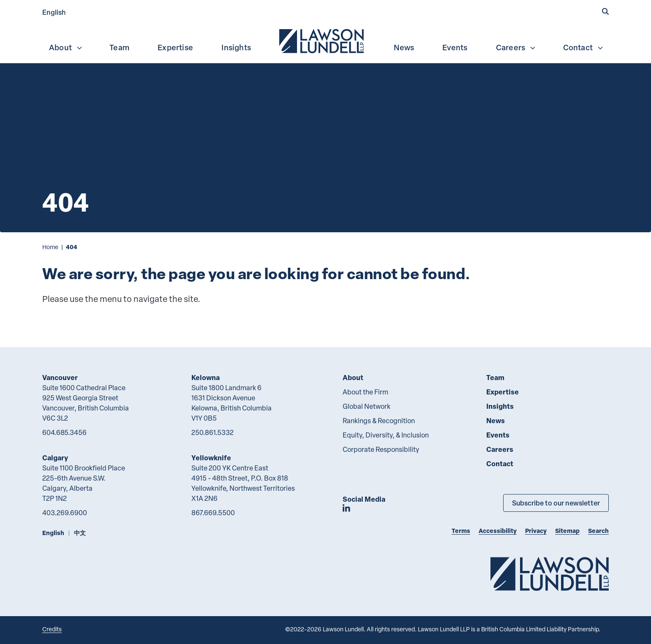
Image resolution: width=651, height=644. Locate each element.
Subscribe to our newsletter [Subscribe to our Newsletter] (556, 503)
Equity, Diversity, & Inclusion (386, 435)
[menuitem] (322, 40)
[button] (605, 11)
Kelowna (206, 377)
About (66, 47)
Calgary (55, 458)
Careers (516, 47)
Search (598, 531)
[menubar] (325, 40)
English (54, 12)
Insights (236, 47)
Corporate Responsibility (381, 449)
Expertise (175, 47)
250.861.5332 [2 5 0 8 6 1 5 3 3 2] (212, 432)
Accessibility (498, 531)
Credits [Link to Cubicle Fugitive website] (52, 629)
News (404, 47)
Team (119, 47)
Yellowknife (211, 458)
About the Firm (365, 392)
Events (455, 47)
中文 (80, 533)
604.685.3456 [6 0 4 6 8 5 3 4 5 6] (64, 432)
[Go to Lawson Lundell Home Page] (550, 574)
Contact (583, 47)
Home (50, 247)
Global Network (366, 406)
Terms (461, 531)
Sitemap (567, 531)
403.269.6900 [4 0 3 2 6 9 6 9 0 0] (65, 513)
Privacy (536, 531)
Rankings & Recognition (379, 421)
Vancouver (60, 377)
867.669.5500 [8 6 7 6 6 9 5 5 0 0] (213, 513)
